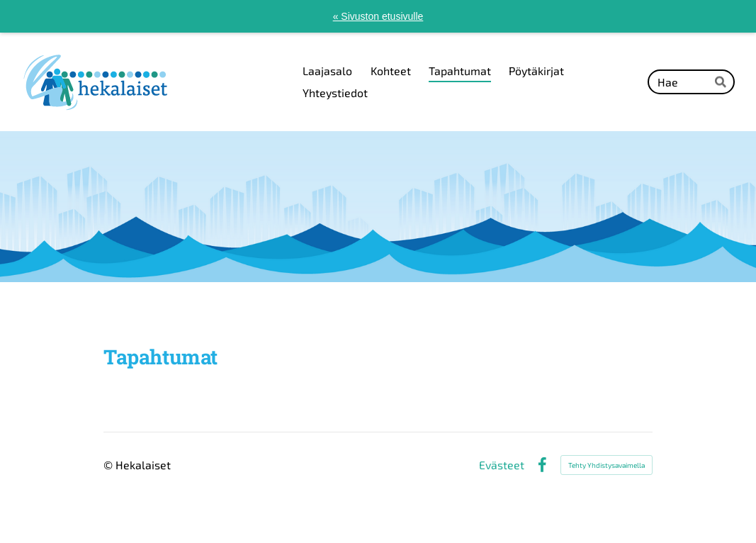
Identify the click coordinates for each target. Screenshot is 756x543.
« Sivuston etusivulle (378, 16)
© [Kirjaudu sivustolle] (109, 465)
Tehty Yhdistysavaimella (607, 465)
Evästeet (502, 465)
